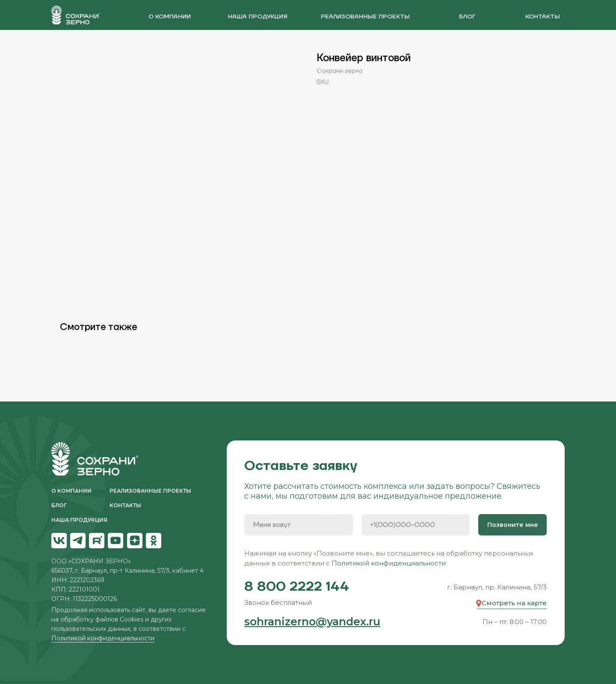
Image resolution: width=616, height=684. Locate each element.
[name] (299, 525)
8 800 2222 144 (297, 587)
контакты (543, 17)
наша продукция (258, 17)
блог (467, 17)
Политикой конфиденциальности (103, 638)
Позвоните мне (513, 525)
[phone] (416, 525)
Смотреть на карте (514, 603)
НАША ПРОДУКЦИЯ (79, 520)
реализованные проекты (365, 17)
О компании (170, 17)
